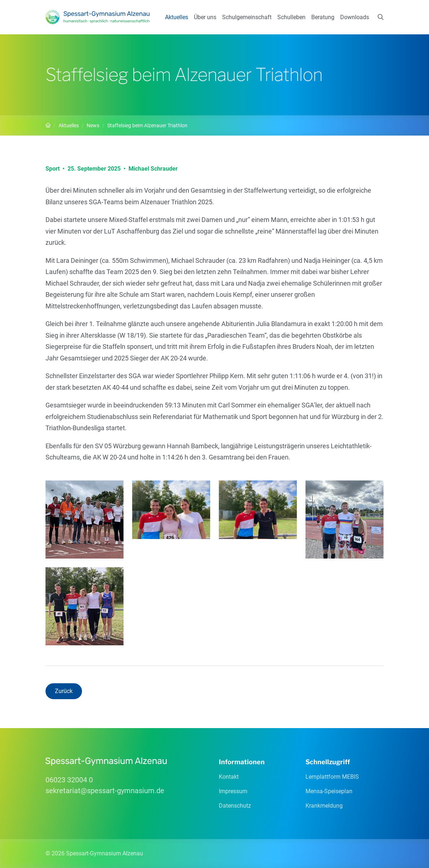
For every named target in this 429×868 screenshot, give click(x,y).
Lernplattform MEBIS (332, 777)
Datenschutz (235, 806)
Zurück (64, 691)
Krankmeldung (324, 806)
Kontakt (229, 777)
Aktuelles (177, 17)
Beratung (323, 17)
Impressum (233, 791)
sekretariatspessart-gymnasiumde (105, 791)
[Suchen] (381, 17)
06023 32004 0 (69, 780)
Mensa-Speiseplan (329, 791)
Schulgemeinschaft (247, 17)
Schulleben (291, 17)
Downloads (355, 17)
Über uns (205, 17)
